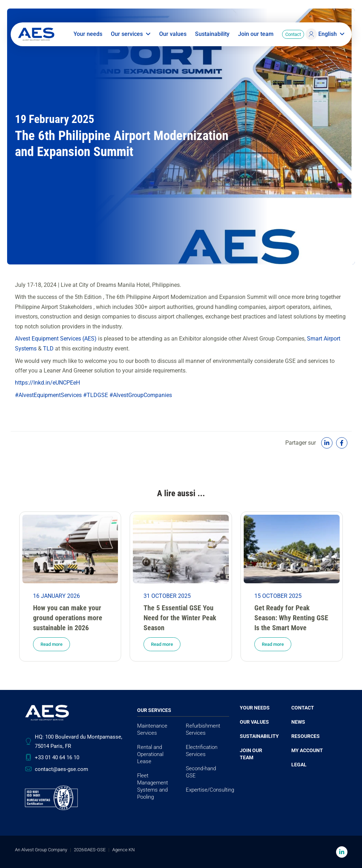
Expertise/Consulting (210, 789)
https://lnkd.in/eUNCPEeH (47, 383)
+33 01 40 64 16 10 (57, 757)
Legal (299, 764)
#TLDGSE (96, 395)
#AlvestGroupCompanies (141, 395)
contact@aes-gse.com (61, 769)
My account (307, 750)
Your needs (88, 36)
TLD (48, 348)
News (298, 722)
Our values (173, 36)
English (331, 36)
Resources (306, 736)
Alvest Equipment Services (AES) (56, 339)
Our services (131, 36)
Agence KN (123, 849)
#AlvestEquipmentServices (48, 395)
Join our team (256, 36)
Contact (293, 36)
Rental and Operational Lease (150, 754)
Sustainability (212, 36)
